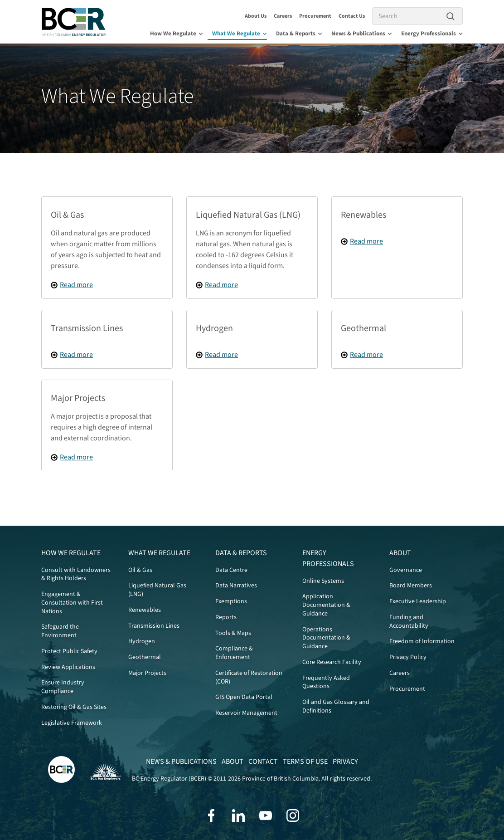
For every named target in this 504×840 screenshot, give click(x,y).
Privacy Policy (408, 657)
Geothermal (145, 657)
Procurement (315, 16)
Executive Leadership (418, 601)
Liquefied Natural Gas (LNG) (157, 590)
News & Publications (362, 34)
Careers (283, 16)
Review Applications (68, 667)
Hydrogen (142, 641)
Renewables (145, 610)
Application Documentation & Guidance (326, 605)
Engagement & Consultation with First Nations (72, 603)
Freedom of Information (422, 641)
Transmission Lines (154, 626)
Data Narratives (236, 586)
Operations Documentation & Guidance (326, 638)
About (400, 553)
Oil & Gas (140, 570)
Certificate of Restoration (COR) (249, 677)
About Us (256, 16)
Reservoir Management (246, 713)
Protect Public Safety (69, 651)
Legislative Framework (72, 723)
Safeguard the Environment (60, 631)
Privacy (345, 762)
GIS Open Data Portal (244, 697)
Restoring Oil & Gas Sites (74, 707)
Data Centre (231, 570)
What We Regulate (240, 34)
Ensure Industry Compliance (63, 687)
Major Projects (147, 673)
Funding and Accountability (409, 622)
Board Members (411, 586)
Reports (226, 617)
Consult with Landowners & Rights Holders (76, 574)
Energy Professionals (432, 34)
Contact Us (352, 16)
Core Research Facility (332, 662)
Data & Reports (299, 34)
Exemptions (231, 601)
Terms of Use (305, 762)
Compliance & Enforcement (234, 653)
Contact (263, 762)
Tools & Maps (233, 633)
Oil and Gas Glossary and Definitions (336, 706)
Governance (406, 570)
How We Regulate (177, 34)
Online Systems (323, 581)
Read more (76, 285)
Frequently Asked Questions (326, 682)
